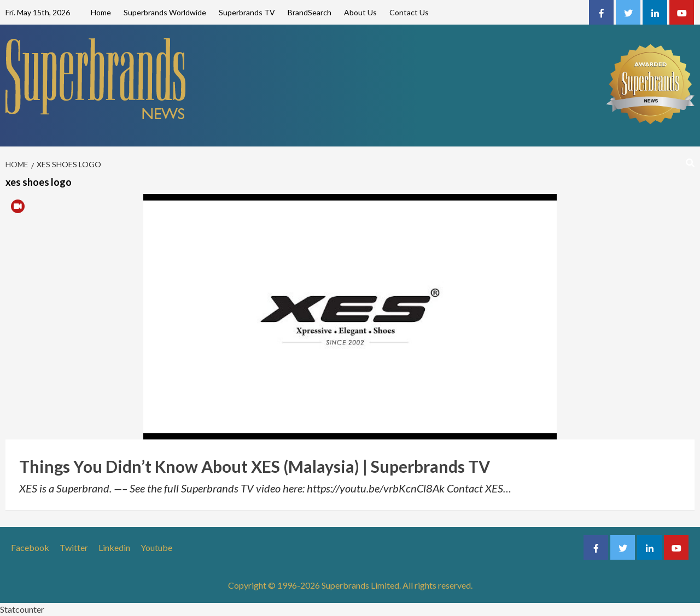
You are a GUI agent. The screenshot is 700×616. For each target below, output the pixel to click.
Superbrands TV (247, 12)
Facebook (30, 547)
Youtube (156, 547)
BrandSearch (310, 12)
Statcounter (22, 609)
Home (101, 12)
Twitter (74, 547)
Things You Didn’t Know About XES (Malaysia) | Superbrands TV (255, 466)
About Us (360, 12)
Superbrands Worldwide (165, 12)
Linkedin (114, 547)
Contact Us (409, 12)
